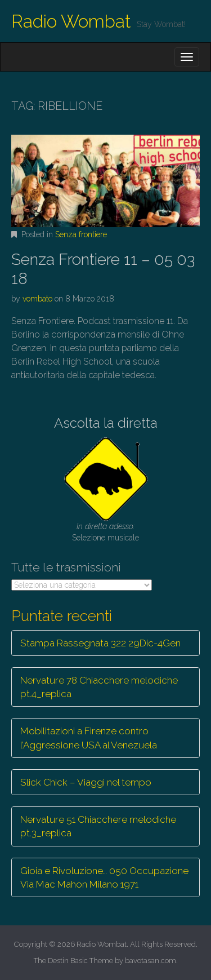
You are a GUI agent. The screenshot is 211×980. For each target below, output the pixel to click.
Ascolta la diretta (106, 423)
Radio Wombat (71, 21)
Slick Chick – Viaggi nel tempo (86, 782)
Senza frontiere (81, 234)
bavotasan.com (151, 961)
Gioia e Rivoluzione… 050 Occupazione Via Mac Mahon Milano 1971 (104, 877)
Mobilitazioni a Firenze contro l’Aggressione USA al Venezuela (89, 738)
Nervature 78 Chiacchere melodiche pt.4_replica (99, 687)
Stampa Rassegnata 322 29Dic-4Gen (100, 643)
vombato (37, 299)
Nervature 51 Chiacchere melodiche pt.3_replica (98, 826)
